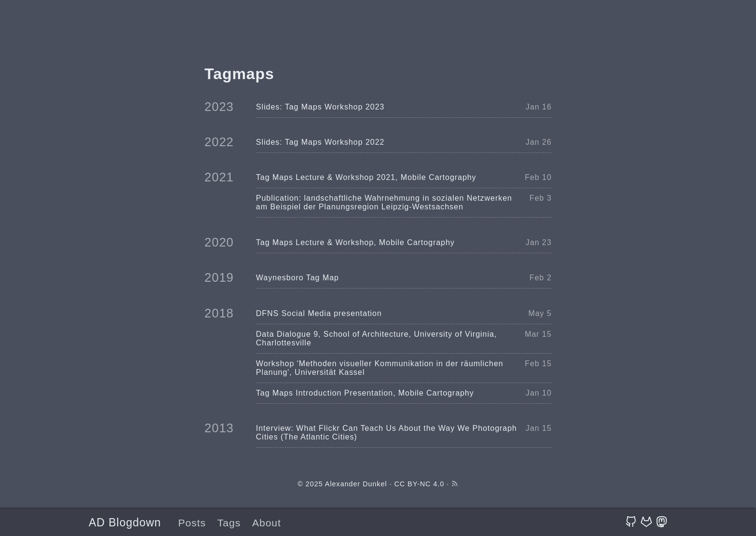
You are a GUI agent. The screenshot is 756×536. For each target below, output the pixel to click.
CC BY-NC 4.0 (419, 484)
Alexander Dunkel (356, 484)
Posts (192, 523)
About (267, 523)
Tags (229, 523)
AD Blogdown (125, 522)
